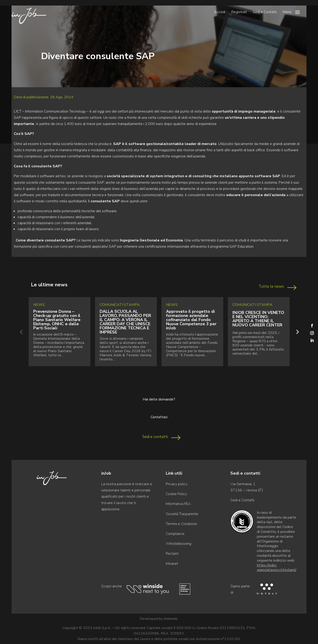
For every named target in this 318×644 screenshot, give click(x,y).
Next (297, 332)
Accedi (220, 12)
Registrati (239, 12)
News (39, 305)
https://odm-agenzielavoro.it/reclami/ (277, 568)
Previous (21, 332)
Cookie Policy (176, 494)
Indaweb (171, 619)
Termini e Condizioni (181, 524)
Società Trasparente (182, 514)
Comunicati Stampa (120, 305)
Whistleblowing (178, 544)
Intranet (172, 564)
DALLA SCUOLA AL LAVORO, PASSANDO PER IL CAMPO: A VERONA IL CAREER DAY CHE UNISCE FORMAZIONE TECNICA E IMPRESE (125, 322)
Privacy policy (177, 484)
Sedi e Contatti (265, 12)
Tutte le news (271, 286)
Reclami (172, 554)
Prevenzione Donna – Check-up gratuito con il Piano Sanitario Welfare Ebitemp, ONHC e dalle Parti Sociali (57, 320)
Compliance (175, 534)
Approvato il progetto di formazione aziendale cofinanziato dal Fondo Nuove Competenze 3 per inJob (191, 320)
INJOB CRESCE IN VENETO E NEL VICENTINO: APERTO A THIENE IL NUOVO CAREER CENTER (258, 319)
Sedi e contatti (155, 437)
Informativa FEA (178, 504)
